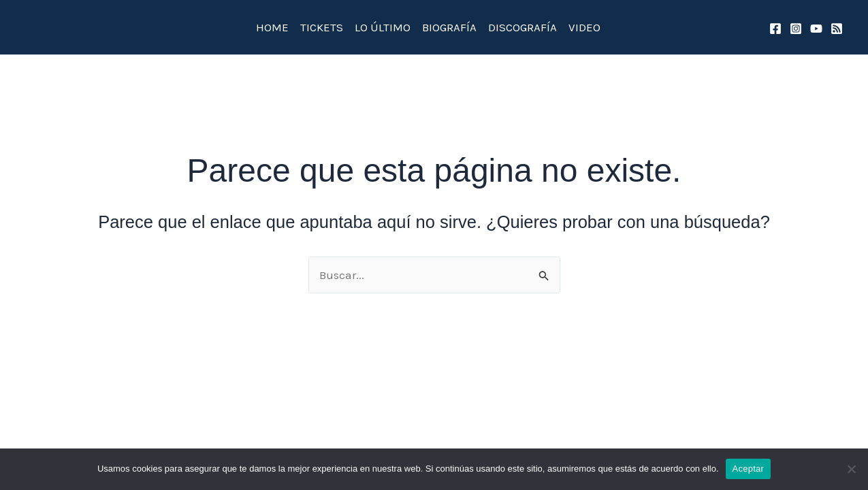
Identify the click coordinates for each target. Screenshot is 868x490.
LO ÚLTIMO (383, 27)
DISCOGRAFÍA (523, 27)
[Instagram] (796, 29)
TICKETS (322, 27)
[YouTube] (816, 29)
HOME (272, 27)
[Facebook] (775, 29)
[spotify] (837, 29)
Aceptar (749, 469)
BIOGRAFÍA (449, 27)
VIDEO (584, 27)
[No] (851, 469)
